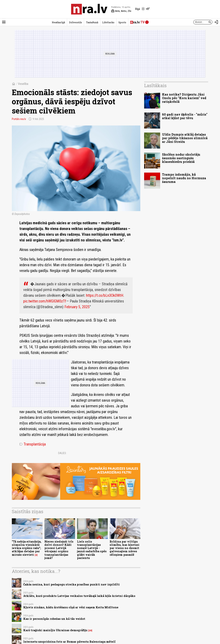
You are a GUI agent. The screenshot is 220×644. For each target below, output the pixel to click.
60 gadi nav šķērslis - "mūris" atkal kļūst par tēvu (185, 116)
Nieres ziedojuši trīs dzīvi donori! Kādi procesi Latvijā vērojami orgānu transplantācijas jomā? (59, 550)
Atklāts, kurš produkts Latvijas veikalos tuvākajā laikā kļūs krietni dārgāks (79, 596)
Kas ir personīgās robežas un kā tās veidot (54, 619)
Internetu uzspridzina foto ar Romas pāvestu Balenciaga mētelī (69, 642)
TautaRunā (92, 22)
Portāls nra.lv (19, 119)
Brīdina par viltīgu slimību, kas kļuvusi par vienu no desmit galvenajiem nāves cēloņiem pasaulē (124, 548)
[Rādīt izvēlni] (4, 22)
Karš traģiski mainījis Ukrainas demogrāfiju (55, 630)
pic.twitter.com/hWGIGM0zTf (45, 301)
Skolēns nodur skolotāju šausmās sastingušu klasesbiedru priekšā (181, 158)
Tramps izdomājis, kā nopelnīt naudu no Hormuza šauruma (184, 178)
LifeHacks (108, 22)
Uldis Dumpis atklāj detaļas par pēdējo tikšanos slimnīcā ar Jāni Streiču (185, 138)
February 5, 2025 (77, 307)
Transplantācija (33, 444)
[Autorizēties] (216, 22)
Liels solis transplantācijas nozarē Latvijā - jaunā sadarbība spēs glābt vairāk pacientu (92, 550)
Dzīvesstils (75, 22)
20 (90, 630)
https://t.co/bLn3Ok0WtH (105, 295)
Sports (122, 22)
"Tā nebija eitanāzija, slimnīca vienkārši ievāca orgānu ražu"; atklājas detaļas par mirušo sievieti (27, 548)
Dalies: (62, 453)
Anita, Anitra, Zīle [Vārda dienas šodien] (121, 11)
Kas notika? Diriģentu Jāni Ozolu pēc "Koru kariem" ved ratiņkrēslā (184, 98)
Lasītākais (155, 85)
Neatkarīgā (58, 22)
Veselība (23, 84)
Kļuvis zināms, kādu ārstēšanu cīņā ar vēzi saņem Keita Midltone (71, 607)
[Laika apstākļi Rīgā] (143, 9)
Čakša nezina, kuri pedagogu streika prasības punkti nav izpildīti (71, 584)
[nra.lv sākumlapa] (89, 9)
